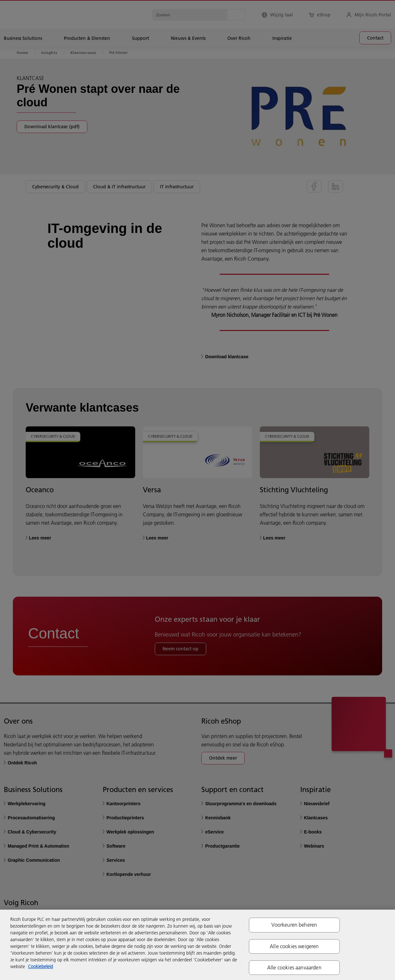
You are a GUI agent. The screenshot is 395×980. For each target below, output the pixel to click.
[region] (198, 945)
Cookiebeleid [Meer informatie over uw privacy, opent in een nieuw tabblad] (40, 967)
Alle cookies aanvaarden (294, 967)
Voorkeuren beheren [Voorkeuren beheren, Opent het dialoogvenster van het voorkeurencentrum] (294, 925)
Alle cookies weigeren (294, 946)
